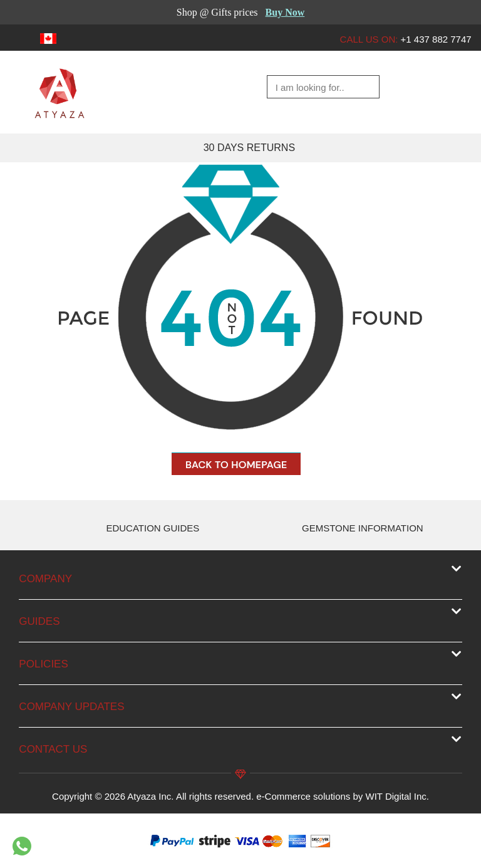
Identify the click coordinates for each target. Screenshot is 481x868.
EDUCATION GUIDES (153, 528)
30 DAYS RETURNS (249, 148)
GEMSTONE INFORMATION (363, 528)
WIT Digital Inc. (397, 796)
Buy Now (285, 12)
